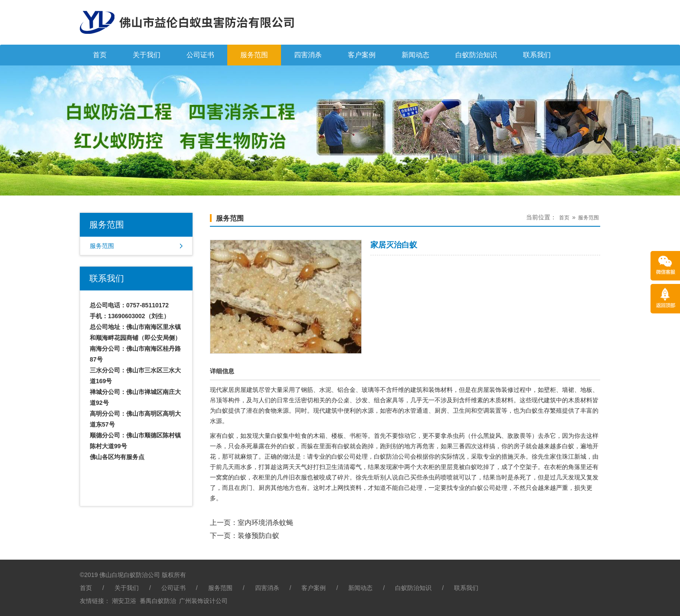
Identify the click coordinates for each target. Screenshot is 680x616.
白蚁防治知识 (476, 55)
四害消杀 (308, 55)
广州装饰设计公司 (203, 601)
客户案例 (362, 55)
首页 (100, 55)
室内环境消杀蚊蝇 (265, 523)
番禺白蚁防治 (158, 601)
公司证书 (200, 55)
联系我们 (537, 55)
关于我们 (147, 55)
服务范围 (254, 55)
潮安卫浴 (124, 601)
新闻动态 (415, 55)
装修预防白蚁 (258, 536)
